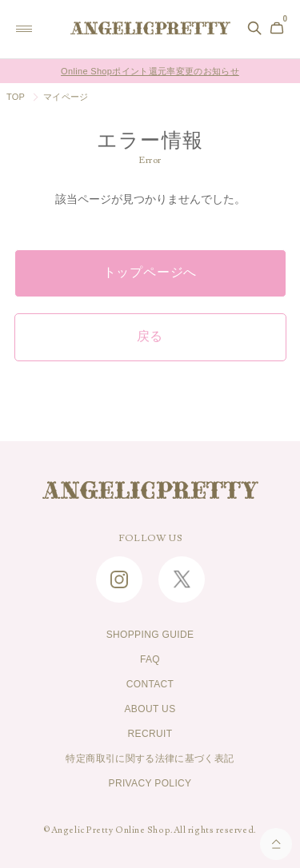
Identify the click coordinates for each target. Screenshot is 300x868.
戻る (150, 336)
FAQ (150, 659)
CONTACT (150, 684)
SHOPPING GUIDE (150, 635)
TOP (16, 97)
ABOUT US (150, 709)
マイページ (66, 97)
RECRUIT (150, 734)
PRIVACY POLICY (150, 783)
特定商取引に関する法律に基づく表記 (150, 759)
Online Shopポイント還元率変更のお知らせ (150, 71)
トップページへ (150, 273)
